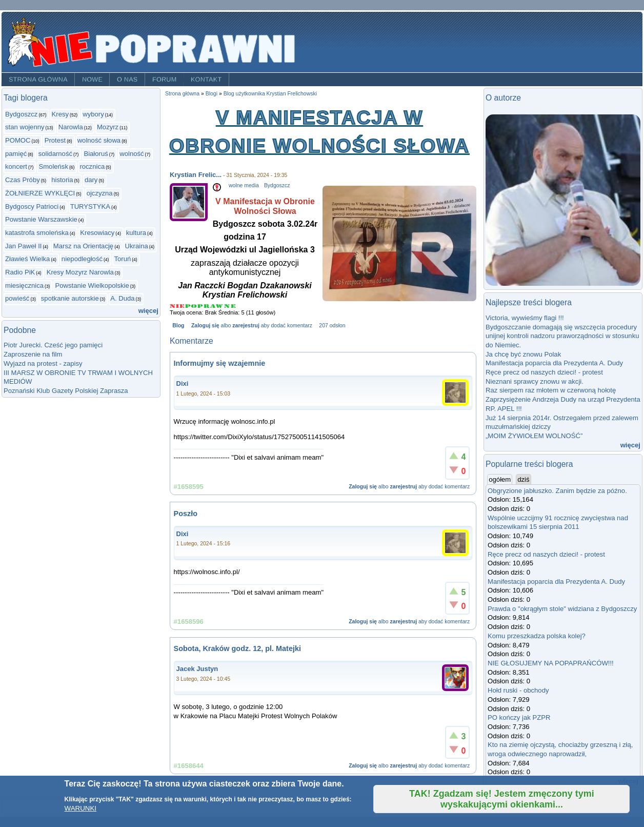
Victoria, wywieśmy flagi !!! (525, 318)
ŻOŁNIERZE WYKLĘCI (40, 193)
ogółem (500, 479)
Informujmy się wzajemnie (220, 363)
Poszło (186, 514)
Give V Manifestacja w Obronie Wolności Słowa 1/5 (177, 306)
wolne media (244, 185)
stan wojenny (25, 127)
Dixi (183, 383)
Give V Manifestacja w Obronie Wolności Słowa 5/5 (230, 306)
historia (62, 180)
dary (91, 180)
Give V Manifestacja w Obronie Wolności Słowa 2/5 (191, 306)
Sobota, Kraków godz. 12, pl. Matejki (237, 648)
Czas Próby (23, 180)
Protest (55, 140)
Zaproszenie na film (33, 354)
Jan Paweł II (23, 246)
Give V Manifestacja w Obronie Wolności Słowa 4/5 (217, 306)
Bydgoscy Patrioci (32, 206)
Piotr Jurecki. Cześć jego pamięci (53, 345)
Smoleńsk (53, 166)
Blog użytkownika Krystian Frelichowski (270, 94)
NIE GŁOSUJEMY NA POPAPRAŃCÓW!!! (551, 663)
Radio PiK (20, 272)
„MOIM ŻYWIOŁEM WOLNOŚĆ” (534, 436)
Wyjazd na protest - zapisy (43, 363)
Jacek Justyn (197, 669)
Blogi (212, 94)
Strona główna (38, 80)
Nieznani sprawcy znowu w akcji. (535, 381)
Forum (165, 80)
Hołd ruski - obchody (518, 690)
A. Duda (122, 298)
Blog (178, 326)
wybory (93, 114)
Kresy (61, 114)
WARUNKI (80, 808)
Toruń (122, 259)
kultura (136, 233)
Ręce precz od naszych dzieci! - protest (544, 372)
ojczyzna (100, 193)
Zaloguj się (205, 326)
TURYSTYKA (90, 206)
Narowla (71, 127)
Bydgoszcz (21, 114)
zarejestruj (246, 326)
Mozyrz (108, 127)
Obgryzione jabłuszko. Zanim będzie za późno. (557, 491)
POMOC (18, 140)
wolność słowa (99, 140)
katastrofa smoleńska (37, 233)
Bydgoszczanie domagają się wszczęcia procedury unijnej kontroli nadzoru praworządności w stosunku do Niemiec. (562, 336)
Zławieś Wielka (27, 259)
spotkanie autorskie (70, 298)
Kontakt (206, 80)
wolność (132, 154)
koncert (16, 166)
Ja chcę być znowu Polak (523, 354)
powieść (17, 298)
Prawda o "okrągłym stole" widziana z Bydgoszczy (562, 609)
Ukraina (137, 246)
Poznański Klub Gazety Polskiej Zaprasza (66, 391)
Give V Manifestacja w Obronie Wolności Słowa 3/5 (204, 306)
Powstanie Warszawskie (41, 219)
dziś (523, 479)
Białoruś (96, 154)
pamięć (16, 154)
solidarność (55, 154)
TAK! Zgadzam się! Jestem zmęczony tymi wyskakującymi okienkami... (502, 799)
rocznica (92, 166)
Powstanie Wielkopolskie (92, 285)
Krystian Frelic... (196, 175)
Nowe (92, 80)
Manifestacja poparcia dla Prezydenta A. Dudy (554, 363)
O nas (127, 80)
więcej (148, 311)
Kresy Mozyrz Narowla (80, 272)
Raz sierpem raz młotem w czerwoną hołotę (551, 390)
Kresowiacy (97, 233)
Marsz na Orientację (83, 246)
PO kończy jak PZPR (519, 717)
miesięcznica (24, 285)
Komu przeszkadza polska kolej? (537, 636)
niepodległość (82, 259)
